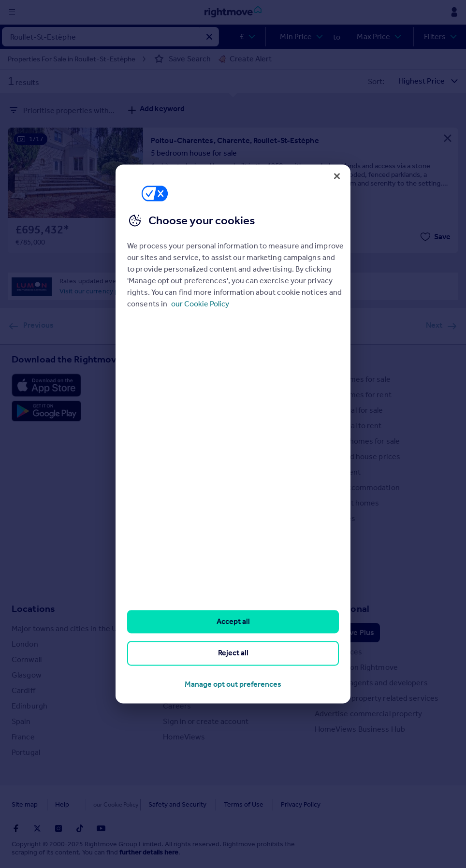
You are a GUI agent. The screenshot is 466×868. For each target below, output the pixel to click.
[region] (233, 434)
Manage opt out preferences (233, 684)
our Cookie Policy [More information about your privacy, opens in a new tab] (200, 304)
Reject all (233, 653)
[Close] (337, 176)
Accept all (233, 621)
